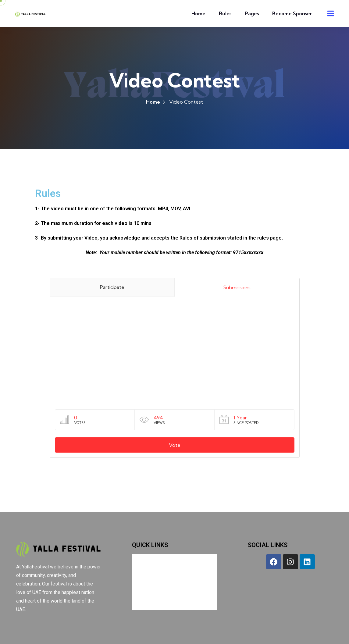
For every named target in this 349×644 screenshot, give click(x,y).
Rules (225, 13)
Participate (112, 288)
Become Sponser (292, 13)
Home (198, 13)
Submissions (237, 288)
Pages (252, 13)
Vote (175, 446)
